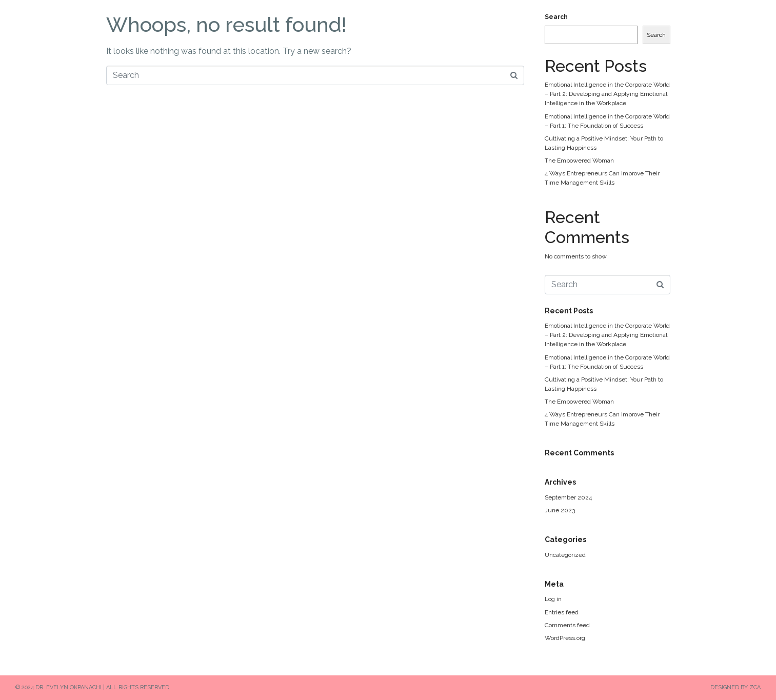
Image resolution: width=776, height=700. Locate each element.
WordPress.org (565, 638)
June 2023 (560, 510)
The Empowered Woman (579, 161)
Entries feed (562, 612)
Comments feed (567, 625)
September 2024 (568, 497)
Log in (553, 599)
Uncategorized (565, 555)
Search (556, 17)
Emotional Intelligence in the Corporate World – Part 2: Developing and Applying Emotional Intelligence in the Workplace (607, 94)
